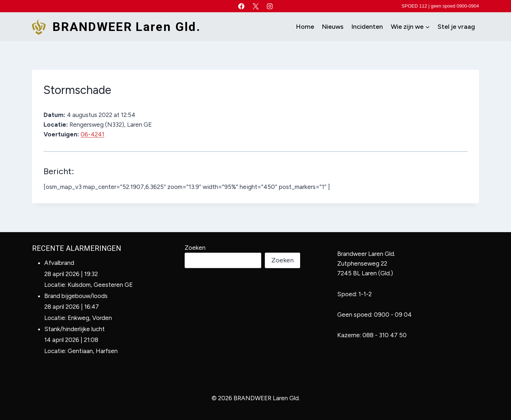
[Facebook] (241, 6)
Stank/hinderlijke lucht (74, 329)
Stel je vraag (456, 27)
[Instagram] (270, 6)
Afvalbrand (59, 263)
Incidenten (367, 27)
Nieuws (333, 27)
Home (305, 27)
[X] (256, 6)
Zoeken (195, 248)
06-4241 (92, 134)
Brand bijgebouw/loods (76, 296)
